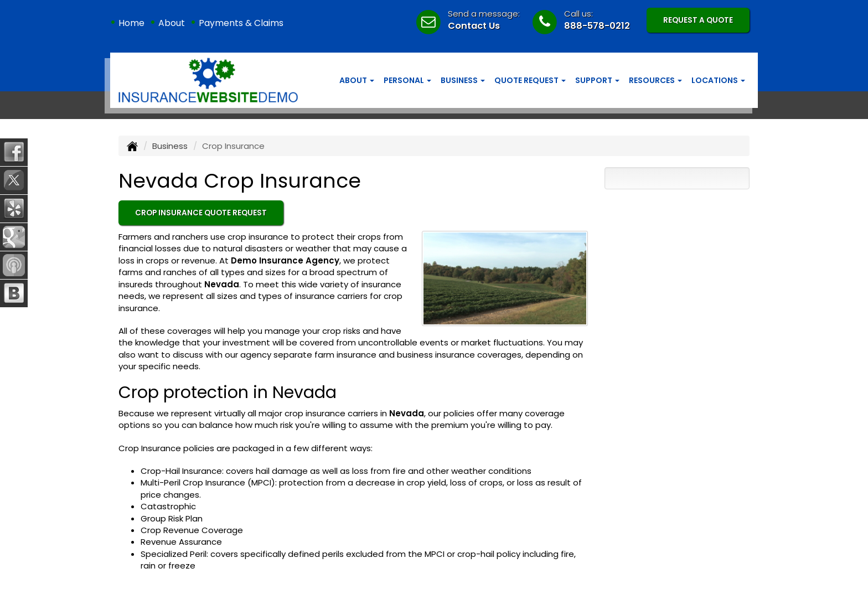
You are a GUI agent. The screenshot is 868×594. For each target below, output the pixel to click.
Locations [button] (718, 80)
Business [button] (463, 80)
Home (131, 23)
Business (170, 146)
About (172, 23)
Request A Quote (698, 20)
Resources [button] (655, 80)
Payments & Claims (241, 23)
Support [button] (597, 80)
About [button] (357, 80)
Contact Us (474, 26)
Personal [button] (407, 80)
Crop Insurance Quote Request (201, 213)
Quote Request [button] (530, 80)
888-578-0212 (597, 26)
